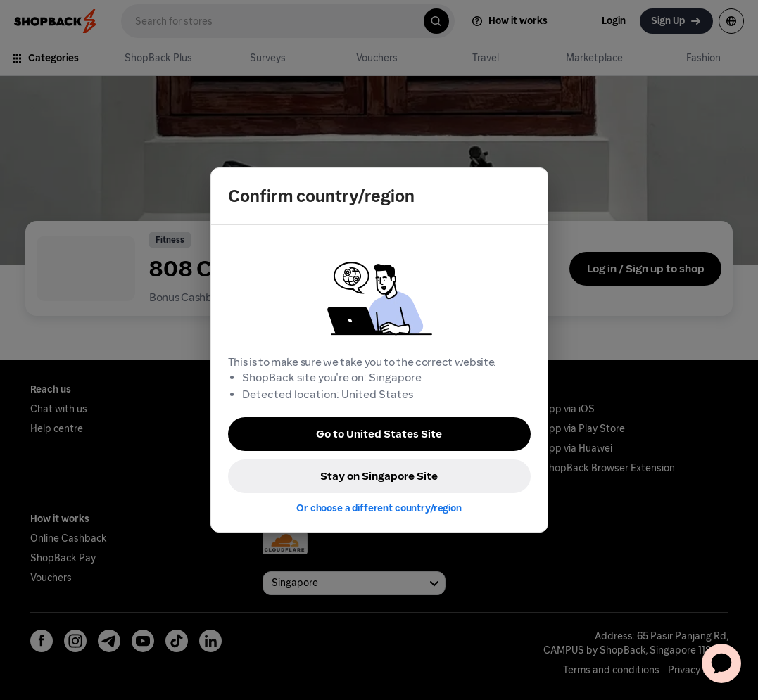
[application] (721, 663)
